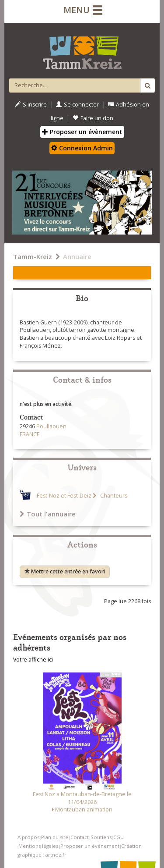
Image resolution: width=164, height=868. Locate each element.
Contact (80, 837)
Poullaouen (51, 426)
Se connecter (77, 105)
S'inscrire (31, 105)
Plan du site (55, 837)
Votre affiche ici (33, 660)
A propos (28, 837)
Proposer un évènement (82, 132)
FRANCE (30, 434)
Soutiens (101, 837)
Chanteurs (113, 496)
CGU (119, 837)
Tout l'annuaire (48, 514)
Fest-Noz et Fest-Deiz (64, 496)
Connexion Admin (82, 148)
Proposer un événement (90, 846)
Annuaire (77, 256)
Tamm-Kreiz (33, 256)
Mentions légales (38, 846)
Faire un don (93, 118)
